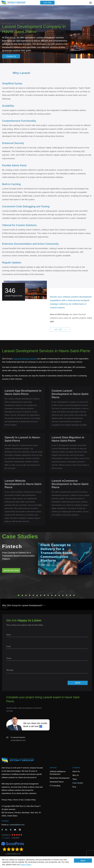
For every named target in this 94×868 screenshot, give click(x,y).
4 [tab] (30, 595)
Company (76, 768)
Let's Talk (47, 3)
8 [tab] (44, 595)
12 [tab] (59, 595)
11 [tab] (55, 595)
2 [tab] (22, 595)
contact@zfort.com (18, 740)
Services (53, 768)
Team (75, 779)
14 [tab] (67, 595)
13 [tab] (63, 595)
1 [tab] (19, 595)
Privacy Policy (26, 865)
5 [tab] (33, 595)
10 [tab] (52, 595)
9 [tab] (48, 595)
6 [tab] (37, 595)
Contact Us (11, 56)
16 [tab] (74, 595)
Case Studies (78, 783)
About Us (76, 771)
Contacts (5, 821)
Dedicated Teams (57, 782)
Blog (74, 787)
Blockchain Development (60, 778)
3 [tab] (26, 595)
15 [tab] (70, 595)
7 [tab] (41, 595)
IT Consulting (55, 786)
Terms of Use (18, 800)
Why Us (76, 775)
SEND (78, 683)
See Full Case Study (11, 570)
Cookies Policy (30, 800)
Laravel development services (25, 359)
